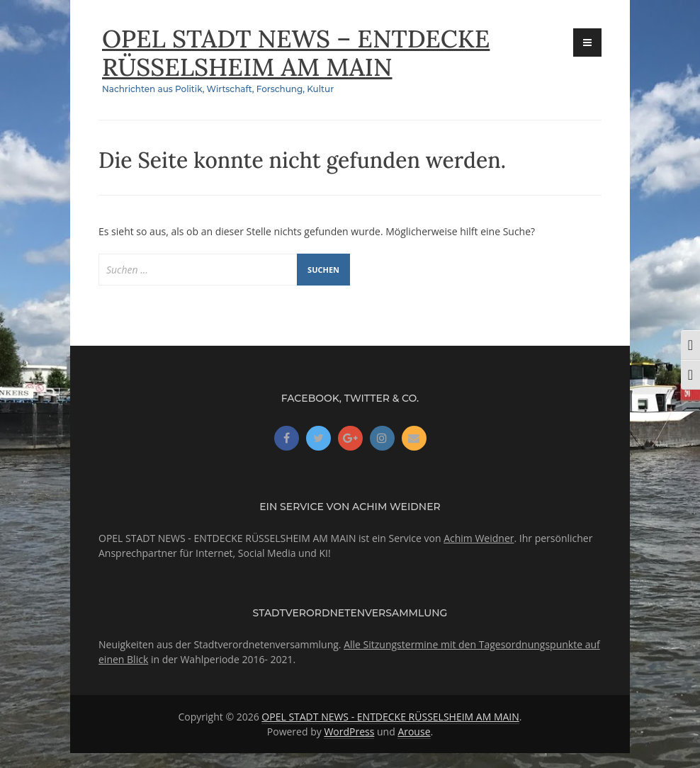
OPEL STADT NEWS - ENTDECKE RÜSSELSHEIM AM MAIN (390, 717)
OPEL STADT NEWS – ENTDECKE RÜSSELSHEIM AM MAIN (304, 52)
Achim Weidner (479, 538)
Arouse (414, 732)
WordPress (349, 732)
